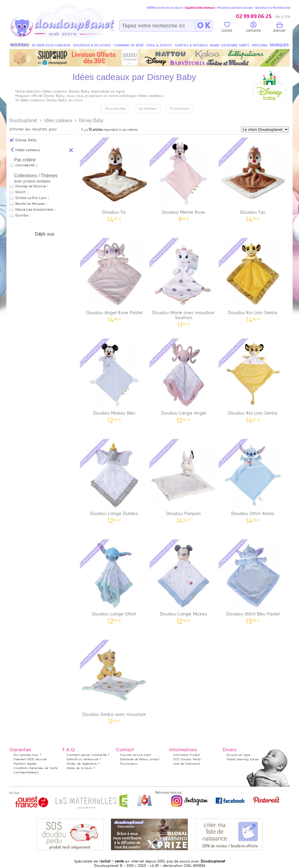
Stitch (20, 192)
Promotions (180, 109)
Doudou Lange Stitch (114, 581)
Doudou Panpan (184, 481)
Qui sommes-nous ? (27, 755)
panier (279, 28)
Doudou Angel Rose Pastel (114, 280)
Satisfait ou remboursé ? (84, 759)
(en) (36, 772)
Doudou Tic (114, 179)
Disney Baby (91, 120)
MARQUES (279, 45)
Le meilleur (148, 109)
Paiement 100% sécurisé (30, 759)
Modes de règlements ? (83, 764)
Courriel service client (135, 755)
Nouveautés (115, 109)
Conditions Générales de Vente (35, 768)
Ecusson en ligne (238, 755)
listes (227, 28)
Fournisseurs (129, 764)
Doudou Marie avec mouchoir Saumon (184, 282)
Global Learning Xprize (242, 759)
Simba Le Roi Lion (31, 198)
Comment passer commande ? (88, 755)
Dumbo (22, 215)
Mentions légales (25, 764)
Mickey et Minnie (31, 186)
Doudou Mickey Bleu (114, 380)
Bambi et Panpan (30, 204)
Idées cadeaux (58, 120)
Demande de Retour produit (140, 759)
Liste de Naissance (186, 764)
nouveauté (25, 165)
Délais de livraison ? (81, 768)
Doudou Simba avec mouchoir (114, 682)
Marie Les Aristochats (34, 210)
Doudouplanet (23, 120)
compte (253, 28)
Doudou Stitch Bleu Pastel (253, 581)
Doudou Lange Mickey (184, 581)
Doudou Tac (253, 179)
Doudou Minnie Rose (184, 179)
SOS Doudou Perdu (187, 759)
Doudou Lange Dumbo (114, 481)
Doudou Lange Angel (184, 380)
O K (204, 26)
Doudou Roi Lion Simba (253, 280)
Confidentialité (23, 772)
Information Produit (186, 755)
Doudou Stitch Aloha (253, 481)
